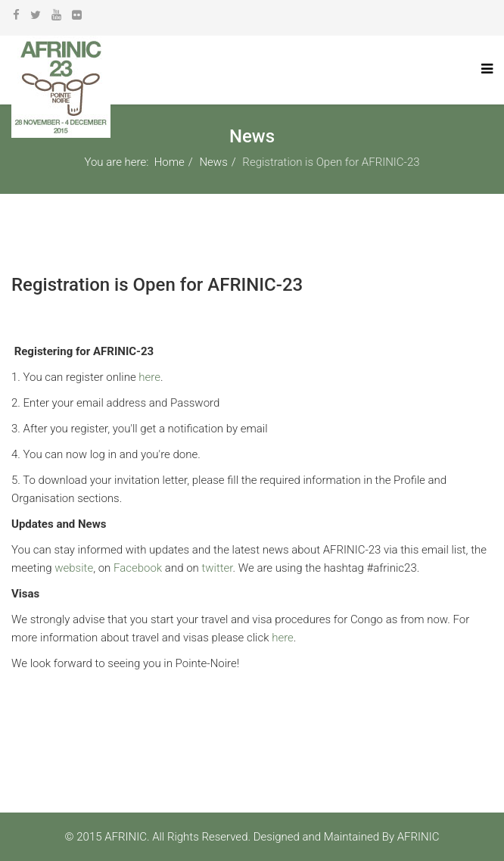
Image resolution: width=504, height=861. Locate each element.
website (74, 568)
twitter (217, 568)
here (149, 377)
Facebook (138, 568)
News (213, 162)
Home (170, 162)
